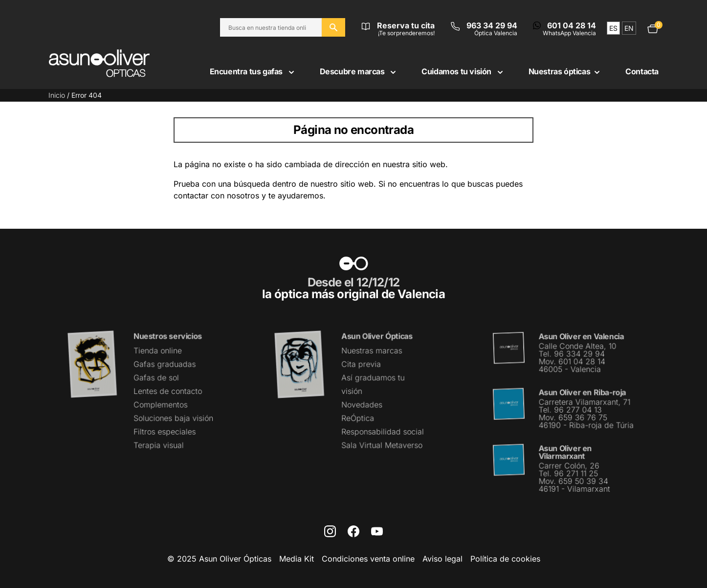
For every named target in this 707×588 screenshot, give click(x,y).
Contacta (642, 71)
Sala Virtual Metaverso (382, 445)
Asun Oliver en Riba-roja (582, 392)
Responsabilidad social (383, 431)
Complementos (160, 404)
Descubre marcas (359, 71)
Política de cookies (505, 559)
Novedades (362, 404)
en (629, 28)
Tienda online (157, 351)
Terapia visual (158, 445)
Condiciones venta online (368, 559)
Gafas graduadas (164, 364)
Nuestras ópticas (565, 71)
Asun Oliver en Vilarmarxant (565, 451)
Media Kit (297, 559)
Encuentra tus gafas (253, 71)
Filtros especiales (164, 431)
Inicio (57, 95)
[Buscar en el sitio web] (333, 27)
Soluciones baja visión (173, 418)
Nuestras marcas (372, 351)
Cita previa (361, 364)
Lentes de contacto (167, 391)
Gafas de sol (156, 378)
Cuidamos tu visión (463, 71)
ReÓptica (358, 418)
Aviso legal (442, 559)
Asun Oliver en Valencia (581, 337)
